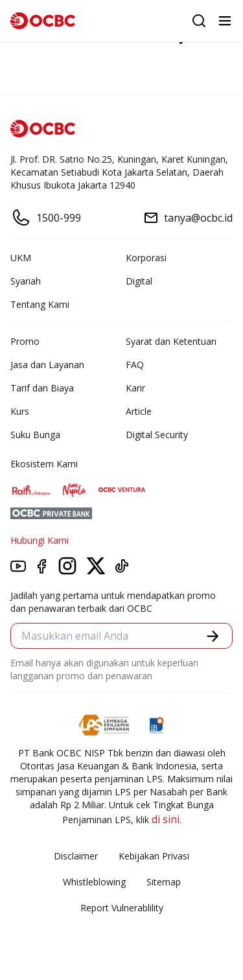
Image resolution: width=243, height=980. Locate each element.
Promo (25, 341)
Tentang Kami (40, 304)
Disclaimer (76, 856)
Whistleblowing (94, 882)
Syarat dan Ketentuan (171, 341)
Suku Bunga (35, 435)
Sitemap (164, 882)
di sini (166, 819)
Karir (135, 388)
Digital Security (157, 435)
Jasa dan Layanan (47, 365)
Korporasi (146, 258)
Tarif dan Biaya (42, 388)
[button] (213, 636)
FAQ (135, 365)
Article (139, 411)
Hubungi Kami (40, 540)
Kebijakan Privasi (154, 856)
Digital (139, 281)
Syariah (26, 281)
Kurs (20, 411)
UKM (21, 258)
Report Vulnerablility (122, 908)
